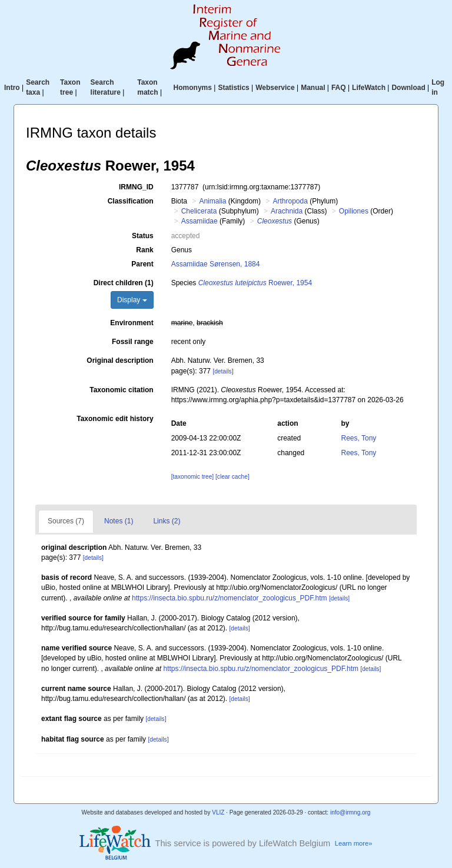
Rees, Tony (359, 438)
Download (408, 88)
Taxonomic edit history (115, 419)
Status (143, 236)
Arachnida (287, 211)
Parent (142, 264)
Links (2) (167, 521)
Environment (132, 323)
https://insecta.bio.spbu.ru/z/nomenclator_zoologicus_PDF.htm (230, 598)
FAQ (339, 88)
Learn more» (354, 843)
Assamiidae (200, 221)
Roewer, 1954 (255, 283)
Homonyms (193, 88)
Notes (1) (119, 521)
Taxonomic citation (121, 390)
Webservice (275, 88)
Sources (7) (66, 521)
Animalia (212, 201)
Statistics (233, 88)
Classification (131, 201)
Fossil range (133, 342)
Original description (120, 360)
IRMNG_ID (136, 187)
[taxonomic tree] (192, 477)
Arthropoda (290, 201)
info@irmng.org (350, 812)
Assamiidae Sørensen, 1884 (216, 264)
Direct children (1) (124, 283)
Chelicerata (199, 211)
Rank (144, 250)
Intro (12, 88)
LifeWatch (369, 88)
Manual (313, 88)
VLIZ (218, 812)
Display (132, 300)
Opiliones (354, 211)
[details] (223, 371)
